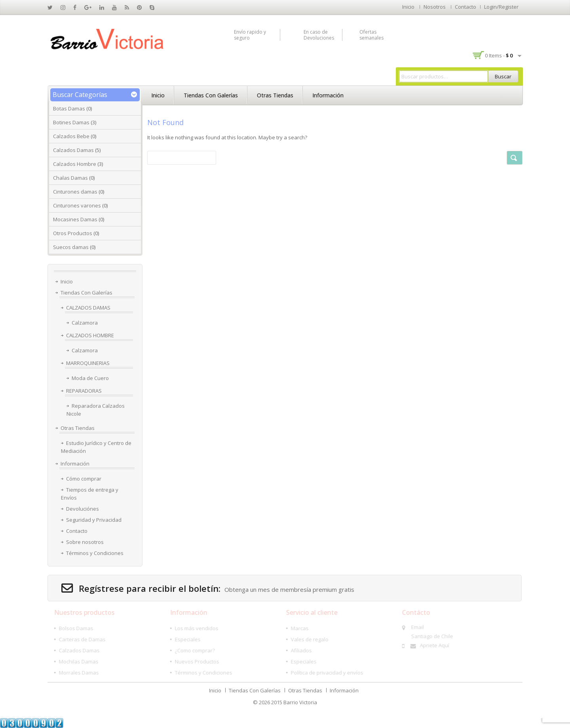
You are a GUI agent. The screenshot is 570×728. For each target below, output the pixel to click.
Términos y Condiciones (95, 553)
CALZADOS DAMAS (88, 308)
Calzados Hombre (75, 164)
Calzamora (85, 323)
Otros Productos (73, 233)
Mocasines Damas (75, 219)
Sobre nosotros (85, 542)
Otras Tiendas (275, 95)
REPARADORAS (84, 391)
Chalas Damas (70, 178)
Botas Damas (69, 108)
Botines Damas (71, 122)
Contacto (465, 7)
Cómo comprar (84, 479)
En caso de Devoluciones (319, 35)
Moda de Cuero (90, 378)
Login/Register (501, 7)
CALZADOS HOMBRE (90, 335)
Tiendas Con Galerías (211, 95)
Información (328, 95)
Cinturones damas (75, 192)
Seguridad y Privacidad (94, 520)
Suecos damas (71, 247)
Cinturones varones (77, 205)
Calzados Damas (73, 150)
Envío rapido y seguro (250, 35)
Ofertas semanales (371, 35)
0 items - (499, 55)
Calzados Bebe (71, 136)
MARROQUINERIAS (88, 363)
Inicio (408, 7)
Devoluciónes (83, 509)
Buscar (503, 76)
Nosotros (435, 7)
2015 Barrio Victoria (294, 702)
